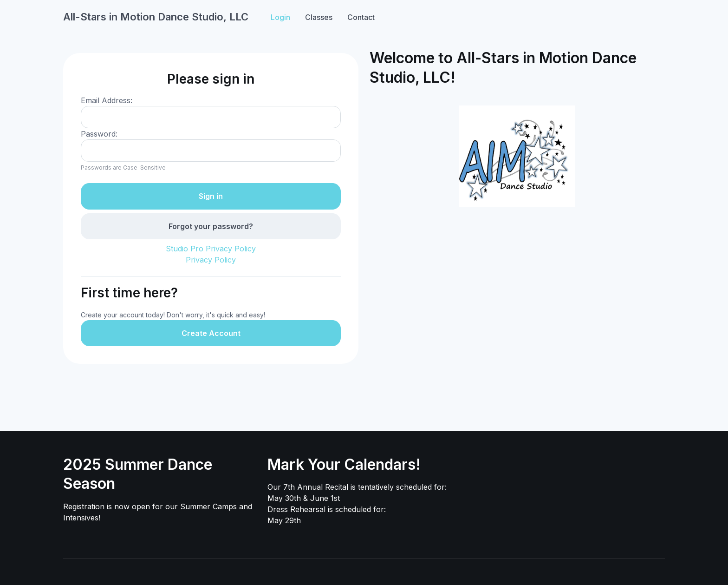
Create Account (211, 333)
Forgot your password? (211, 226)
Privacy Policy (211, 260)
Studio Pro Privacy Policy (211, 249)
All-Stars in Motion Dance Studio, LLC (156, 17)
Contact (361, 17)
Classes (319, 17)
